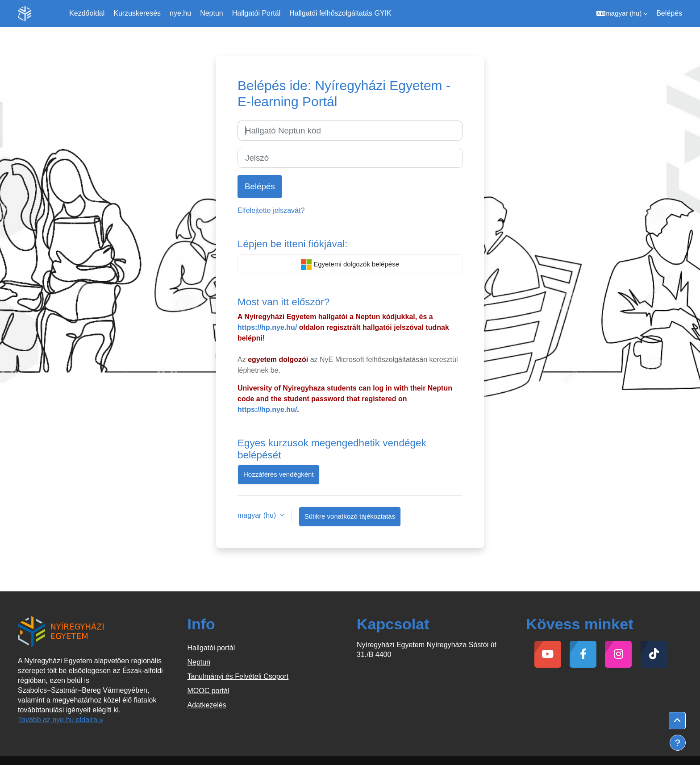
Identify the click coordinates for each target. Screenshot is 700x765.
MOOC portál (208, 691)
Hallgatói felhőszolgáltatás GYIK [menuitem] (340, 13)
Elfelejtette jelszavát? (271, 210)
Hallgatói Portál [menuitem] (256, 13)
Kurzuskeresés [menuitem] (137, 13)
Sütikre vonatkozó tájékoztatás (350, 516)
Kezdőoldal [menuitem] (87, 13)
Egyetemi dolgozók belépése (350, 265)
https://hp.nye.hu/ (267, 327)
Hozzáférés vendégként (279, 474)
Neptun (199, 662)
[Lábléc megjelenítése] (678, 743)
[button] (622, 13)
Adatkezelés (207, 705)
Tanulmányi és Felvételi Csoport (238, 676)
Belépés (669, 13)
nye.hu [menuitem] (180, 13)
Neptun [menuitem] (212, 13)
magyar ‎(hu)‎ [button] (258, 515)
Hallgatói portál (211, 648)
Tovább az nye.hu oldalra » (60, 720)
